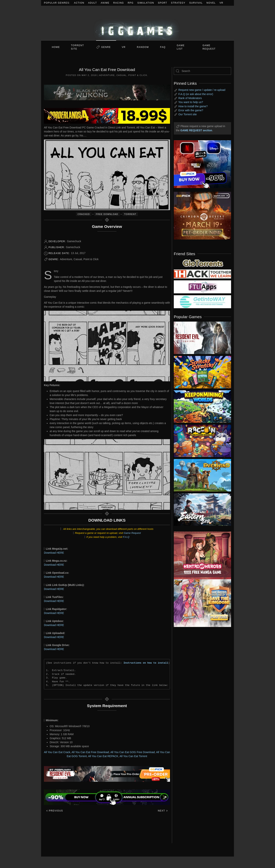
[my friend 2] (202, 263)
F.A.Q (126, 537)
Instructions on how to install (146, 663)
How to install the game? (193, 106)
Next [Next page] (163, 811)
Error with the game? (191, 110)
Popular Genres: (57, 3)
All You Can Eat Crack (57, 752)
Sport (163, 3)
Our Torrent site (188, 114)
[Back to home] (137, 23)
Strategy (178, 3)
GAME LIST (181, 47)
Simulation (146, 3)
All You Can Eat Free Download (90, 752)
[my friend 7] (202, 302)
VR (222, 3)
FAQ (163, 47)
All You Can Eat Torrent (133, 756)
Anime (105, 3)
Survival (196, 3)
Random (143, 47)
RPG (131, 3)
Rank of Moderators (190, 98)
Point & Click (138, 75)
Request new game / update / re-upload (202, 90)
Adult (93, 3)
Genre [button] (106, 47)
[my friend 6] (202, 287)
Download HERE (54, 553)
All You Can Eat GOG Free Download (133, 752)
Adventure (107, 75)
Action (79, 3)
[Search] (202, 71)
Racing (119, 3)
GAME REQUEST (209, 47)
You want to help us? (191, 102)
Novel (211, 3)
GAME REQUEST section (196, 130)
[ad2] (201, 555)
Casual (122, 75)
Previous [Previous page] (55, 811)
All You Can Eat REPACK (103, 756)
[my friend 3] (202, 274)
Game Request (132, 533)
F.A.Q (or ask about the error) (196, 94)
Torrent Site (78, 47)
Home (56, 47)
